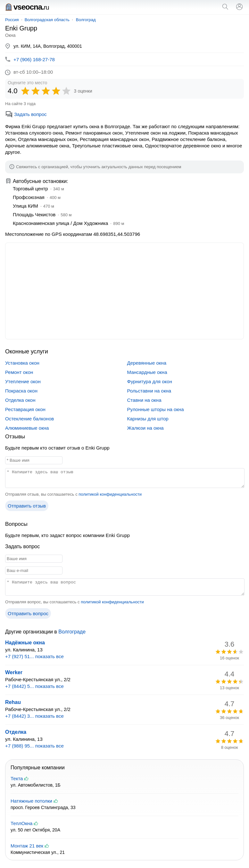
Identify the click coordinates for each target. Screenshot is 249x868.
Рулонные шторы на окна (156, 409)
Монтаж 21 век (27, 846)
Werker (14, 672)
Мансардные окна (147, 372)
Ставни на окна (144, 400)
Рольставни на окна (149, 391)
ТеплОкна (21, 823)
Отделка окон (20, 400)
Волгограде (72, 632)
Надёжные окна (25, 643)
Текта (17, 778)
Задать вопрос (26, 114)
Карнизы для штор (148, 419)
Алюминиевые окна (27, 428)
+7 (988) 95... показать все (34, 746)
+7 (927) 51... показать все (34, 656)
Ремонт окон (19, 372)
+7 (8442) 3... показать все (34, 716)
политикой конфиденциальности (110, 494)
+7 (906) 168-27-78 (34, 59)
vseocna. (27, 7)
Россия (12, 20)
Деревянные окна (147, 363)
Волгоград (86, 20)
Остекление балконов (29, 419)
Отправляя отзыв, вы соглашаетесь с (73, 494)
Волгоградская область (47, 20)
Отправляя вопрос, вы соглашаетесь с (75, 602)
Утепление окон (23, 381)
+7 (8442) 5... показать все (34, 686)
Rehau (13, 702)
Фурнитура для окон (150, 381)
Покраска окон (21, 391)
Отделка (16, 732)
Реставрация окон (25, 409)
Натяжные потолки (31, 801)
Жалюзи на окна (145, 428)
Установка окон (22, 363)
